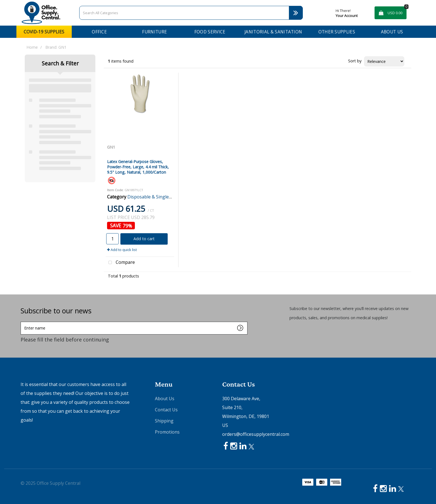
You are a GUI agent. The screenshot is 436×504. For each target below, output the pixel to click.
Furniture (154, 32)
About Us (392, 32)
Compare (120, 263)
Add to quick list (122, 250)
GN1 (111, 147)
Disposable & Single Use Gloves (160, 197)
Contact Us (166, 410)
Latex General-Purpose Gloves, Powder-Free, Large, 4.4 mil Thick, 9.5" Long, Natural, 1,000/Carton (138, 167)
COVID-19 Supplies (44, 32)
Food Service (210, 32)
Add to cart (144, 239)
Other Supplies (337, 32)
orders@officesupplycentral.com (256, 434)
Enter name (22, 322)
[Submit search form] (296, 13)
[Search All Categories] (191, 13)
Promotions (167, 432)
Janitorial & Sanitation (273, 32)
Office (99, 32)
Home (32, 47)
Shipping (164, 421)
